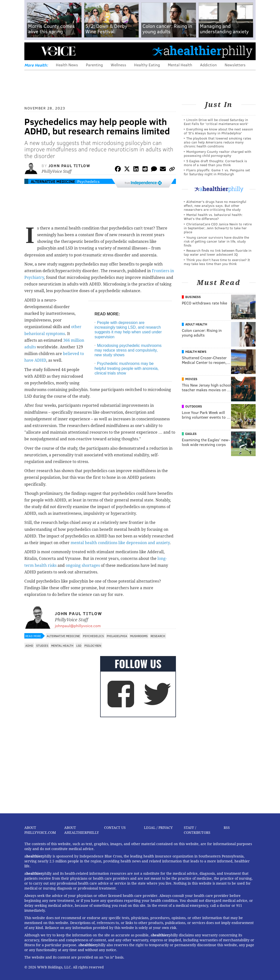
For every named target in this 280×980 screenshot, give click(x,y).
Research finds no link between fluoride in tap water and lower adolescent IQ (218, 252)
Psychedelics (88, 181)
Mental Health (180, 65)
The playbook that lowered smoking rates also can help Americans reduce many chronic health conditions (218, 142)
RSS (227, 828)
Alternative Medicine (53, 181)
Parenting (94, 65)
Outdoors (194, 406)
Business (193, 297)
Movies (191, 379)
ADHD (29, 645)
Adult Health (196, 324)
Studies (42, 645)
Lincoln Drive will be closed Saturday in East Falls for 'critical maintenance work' (216, 122)
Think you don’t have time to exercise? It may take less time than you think (217, 262)
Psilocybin (93, 645)
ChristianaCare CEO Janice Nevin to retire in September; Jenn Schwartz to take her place (218, 228)
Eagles (191, 434)
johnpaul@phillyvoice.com (78, 626)
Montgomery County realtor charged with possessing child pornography (218, 153)
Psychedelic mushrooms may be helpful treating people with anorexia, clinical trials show (127, 368)
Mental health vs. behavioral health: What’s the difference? (213, 217)
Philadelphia (117, 636)
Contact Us (115, 828)
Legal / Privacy (158, 828)
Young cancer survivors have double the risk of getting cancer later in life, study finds (216, 241)
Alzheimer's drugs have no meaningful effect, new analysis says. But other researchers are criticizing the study (215, 205)
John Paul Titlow (69, 166)
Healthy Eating (147, 65)
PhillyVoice (58, 51)
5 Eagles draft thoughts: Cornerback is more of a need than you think (215, 163)
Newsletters (235, 65)
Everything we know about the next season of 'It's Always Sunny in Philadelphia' (218, 131)
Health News (67, 65)
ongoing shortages (83, 565)
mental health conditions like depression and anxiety (120, 543)
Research (158, 636)
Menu (32, 51)
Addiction (208, 65)
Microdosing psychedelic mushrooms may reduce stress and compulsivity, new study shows (128, 350)
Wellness (118, 65)
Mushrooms (139, 636)
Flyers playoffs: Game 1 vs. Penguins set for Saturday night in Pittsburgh (217, 172)
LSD (79, 645)
